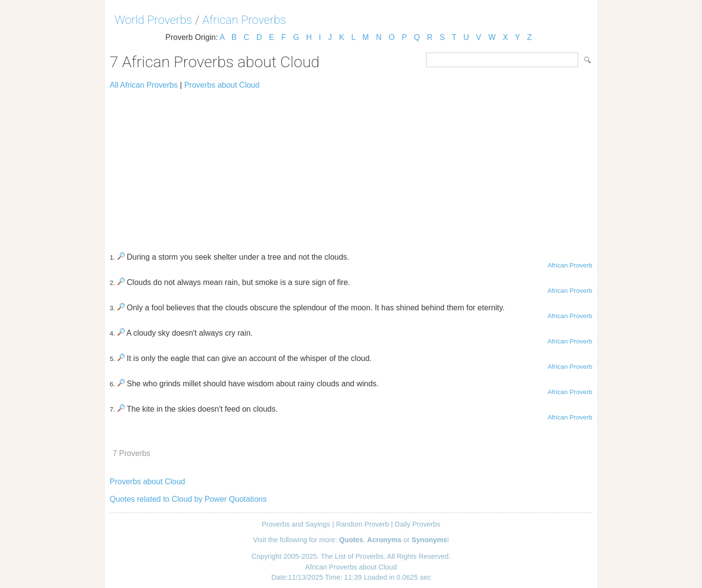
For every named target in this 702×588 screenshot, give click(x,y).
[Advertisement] (351, 167)
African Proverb (570, 265)
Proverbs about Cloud (222, 85)
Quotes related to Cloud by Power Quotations (188, 499)
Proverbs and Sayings (296, 524)
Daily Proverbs (418, 524)
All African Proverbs (144, 85)
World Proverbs (153, 20)
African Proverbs (244, 20)
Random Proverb (362, 524)
